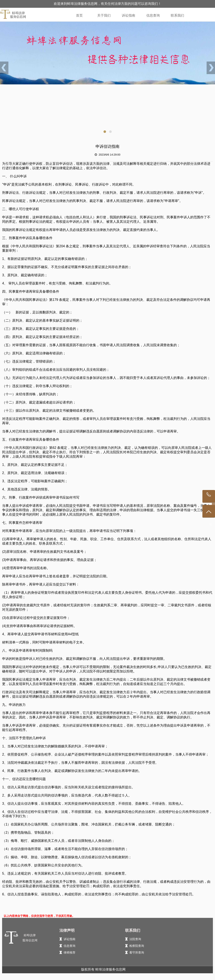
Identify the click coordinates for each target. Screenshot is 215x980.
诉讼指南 (128, 15)
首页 (79, 15)
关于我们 (104, 15)
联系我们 (177, 15)
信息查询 (153, 15)
